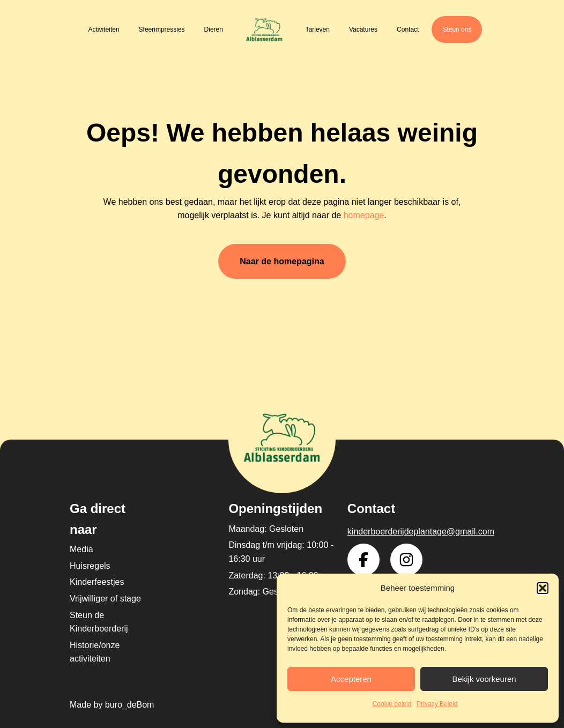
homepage (364, 215)
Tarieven (318, 29)
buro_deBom (130, 705)
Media (81, 549)
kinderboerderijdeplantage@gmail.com (421, 532)
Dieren (214, 29)
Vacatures (363, 29)
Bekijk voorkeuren (484, 679)
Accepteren (351, 679)
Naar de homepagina (282, 261)
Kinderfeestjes (97, 582)
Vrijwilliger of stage (105, 599)
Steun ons (457, 29)
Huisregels (90, 566)
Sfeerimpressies (162, 29)
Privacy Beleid (437, 704)
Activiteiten (104, 29)
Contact (408, 29)
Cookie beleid (392, 704)
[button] (543, 588)
